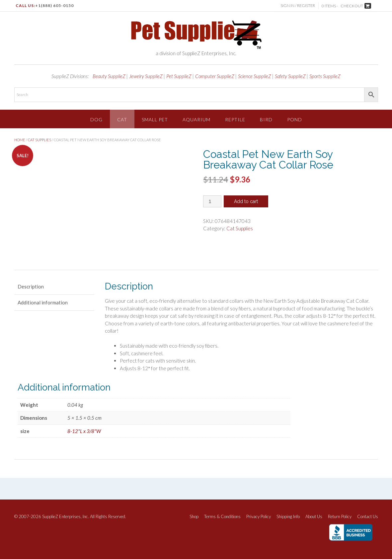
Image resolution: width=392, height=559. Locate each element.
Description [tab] (31, 286)
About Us (314, 517)
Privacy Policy (259, 517)
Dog (96, 119)
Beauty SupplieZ (109, 76)
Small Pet (155, 119)
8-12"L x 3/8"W (84, 431)
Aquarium (196, 119)
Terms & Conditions (222, 517)
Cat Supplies (39, 140)
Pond (295, 119)
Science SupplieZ (255, 76)
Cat (122, 119)
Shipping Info (288, 517)
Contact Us (368, 517)
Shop (194, 517)
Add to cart (246, 201)
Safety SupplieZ (290, 76)
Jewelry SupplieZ (146, 76)
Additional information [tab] (43, 302)
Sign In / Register (298, 5)
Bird (266, 119)
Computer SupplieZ (215, 76)
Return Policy (340, 517)
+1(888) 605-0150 (54, 5)
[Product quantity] (212, 201)
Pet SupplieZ (179, 76)
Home (20, 140)
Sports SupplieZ (325, 76)
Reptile (235, 119)
